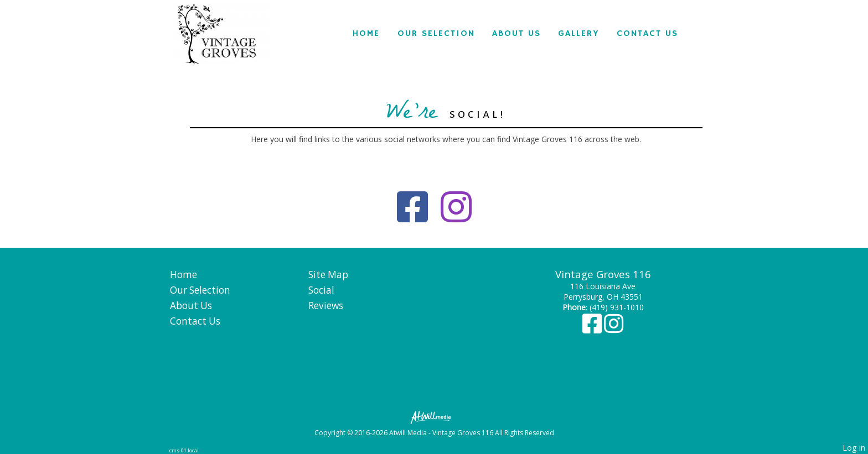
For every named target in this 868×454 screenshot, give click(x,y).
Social (321, 290)
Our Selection (436, 34)
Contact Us (647, 34)
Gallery (578, 34)
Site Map (328, 275)
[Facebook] (593, 329)
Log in (854, 448)
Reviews (326, 306)
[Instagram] (614, 329)
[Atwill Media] (434, 417)
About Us (516, 34)
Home (366, 34)
